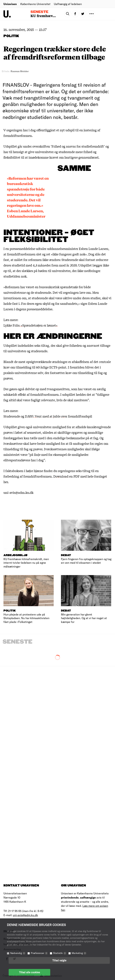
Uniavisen (10, 4)
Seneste (39, 12)
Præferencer (39, 953)
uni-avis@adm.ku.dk (25, 915)
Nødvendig (18, 953)
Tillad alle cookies (29, 972)
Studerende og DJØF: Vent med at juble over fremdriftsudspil (48, 416)
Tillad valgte (59, 960)
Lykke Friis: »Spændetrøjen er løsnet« (30, 325)
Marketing (79, 953)
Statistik (60, 953)
